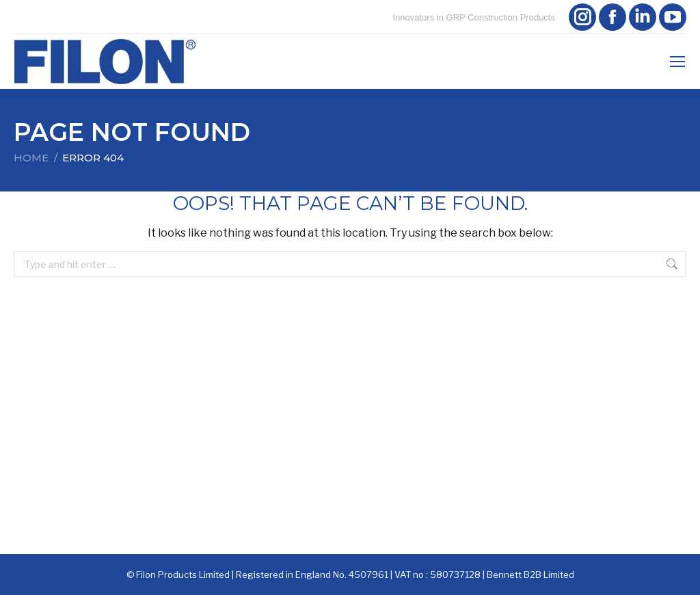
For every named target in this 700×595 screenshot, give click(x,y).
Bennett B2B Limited (530, 574)
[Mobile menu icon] (677, 62)
